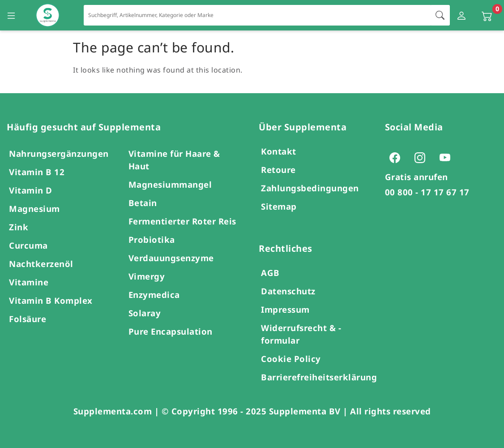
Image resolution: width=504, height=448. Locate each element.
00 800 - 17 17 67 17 (427, 192)
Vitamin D (31, 190)
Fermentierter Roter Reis (182, 221)
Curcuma (28, 245)
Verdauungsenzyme (171, 258)
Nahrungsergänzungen (59, 153)
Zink (19, 227)
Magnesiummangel (170, 184)
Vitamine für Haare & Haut (174, 160)
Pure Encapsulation (171, 331)
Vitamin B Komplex (51, 300)
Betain (143, 203)
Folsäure (28, 319)
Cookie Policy (291, 359)
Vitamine (29, 282)
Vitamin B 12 (37, 172)
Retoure (278, 170)
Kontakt (279, 151)
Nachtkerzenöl (41, 264)
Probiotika (152, 239)
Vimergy (147, 276)
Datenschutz (288, 291)
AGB (270, 273)
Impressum (285, 309)
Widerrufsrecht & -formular (301, 334)
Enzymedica (154, 295)
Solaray (145, 313)
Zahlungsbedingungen (310, 188)
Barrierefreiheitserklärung (319, 377)
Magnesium (34, 209)
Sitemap (279, 206)
